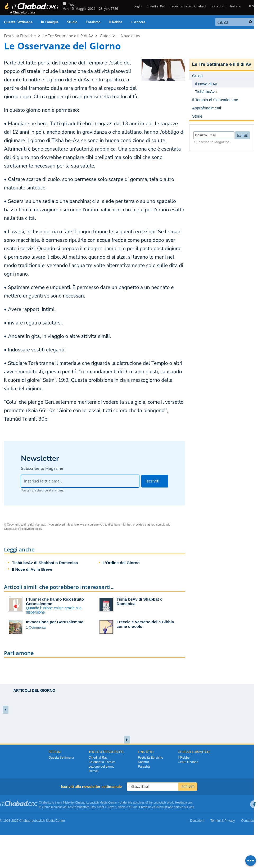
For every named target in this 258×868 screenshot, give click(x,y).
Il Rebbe (116, 22)
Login (137, 6)
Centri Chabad (188, 762)
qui (52, 97)
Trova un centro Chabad (188, 6)
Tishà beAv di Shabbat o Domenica (45, 563)
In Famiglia (50, 22)
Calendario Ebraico (102, 762)
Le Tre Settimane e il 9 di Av (68, 36)
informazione (165, 807)
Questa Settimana (18, 22)
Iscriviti (94, 771)
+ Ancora (138, 22)
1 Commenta (36, 627)
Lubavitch (92, 802)
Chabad (80, 802)
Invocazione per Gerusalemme (55, 622)
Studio (72, 22)
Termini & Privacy (223, 821)
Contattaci (248, 821)
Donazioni (218, 6)
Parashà (144, 767)
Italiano (236, 6)
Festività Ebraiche (20, 36)
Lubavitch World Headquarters (173, 802)
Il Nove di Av (129, 36)
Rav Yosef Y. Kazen (103, 807)
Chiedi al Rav (156, 6)
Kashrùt (143, 762)
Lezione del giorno (102, 767)
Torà (135, 807)
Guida (105, 36)
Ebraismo (93, 22)
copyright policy (32, 529)
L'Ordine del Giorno (121, 563)
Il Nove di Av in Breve (32, 569)
